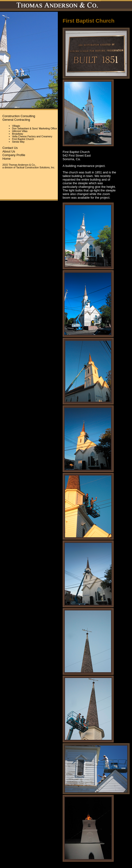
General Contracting (16, 120)
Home (7, 159)
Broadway (18, 134)
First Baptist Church (23, 139)
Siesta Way (18, 142)
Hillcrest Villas (20, 131)
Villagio (16, 126)
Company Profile (14, 155)
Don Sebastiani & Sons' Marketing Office (35, 129)
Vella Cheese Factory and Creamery (32, 136)
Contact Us (10, 148)
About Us (9, 151)
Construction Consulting (19, 116)
